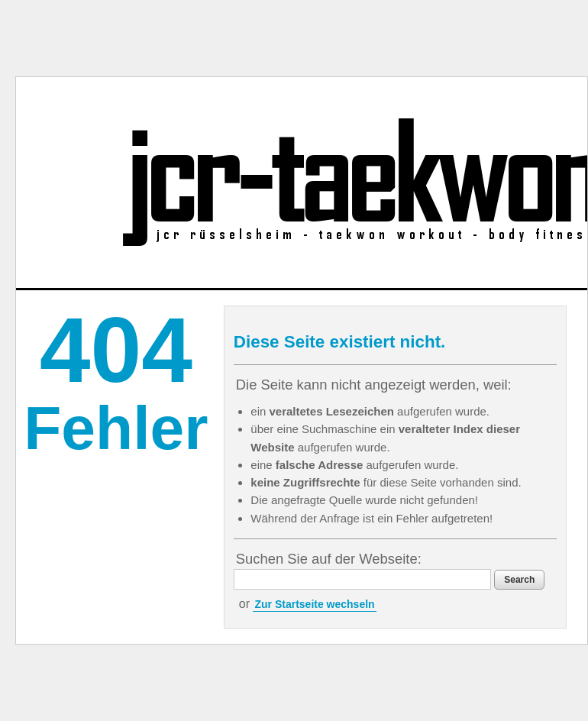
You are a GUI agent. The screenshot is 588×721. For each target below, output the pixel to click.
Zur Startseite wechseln (314, 604)
